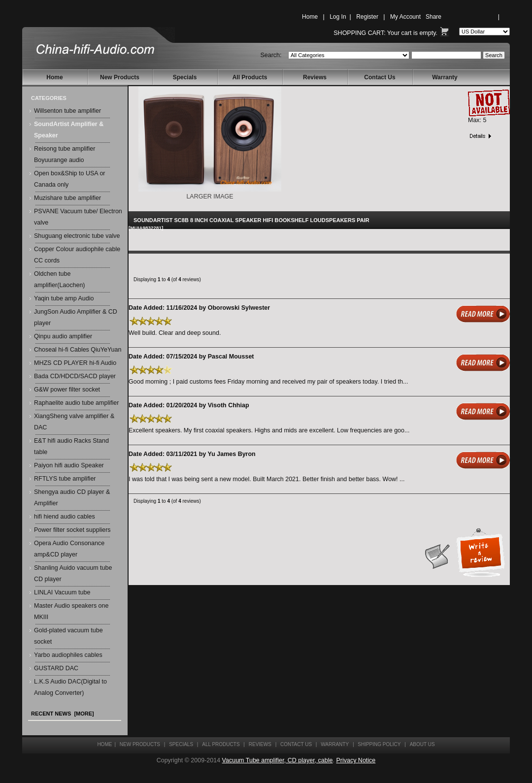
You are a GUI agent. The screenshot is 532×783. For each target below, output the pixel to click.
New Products (120, 77)
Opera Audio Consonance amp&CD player (69, 549)
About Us (422, 744)
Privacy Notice (356, 760)
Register (367, 17)
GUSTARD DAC (56, 668)
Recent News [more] (63, 714)
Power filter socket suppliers (72, 530)
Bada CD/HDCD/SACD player (75, 376)
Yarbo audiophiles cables (68, 655)
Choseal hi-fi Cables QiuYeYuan (78, 350)
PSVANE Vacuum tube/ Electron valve (78, 217)
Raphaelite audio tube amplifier (76, 403)
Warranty (445, 77)
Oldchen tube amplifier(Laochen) (60, 279)
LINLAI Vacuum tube (62, 592)
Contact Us (380, 77)
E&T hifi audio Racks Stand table (71, 446)
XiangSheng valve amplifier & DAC (74, 422)
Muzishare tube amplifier (67, 198)
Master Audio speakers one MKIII (71, 611)
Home (310, 17)
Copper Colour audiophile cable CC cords (77, 255)
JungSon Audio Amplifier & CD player (76, 317)
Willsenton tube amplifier (67, 111)
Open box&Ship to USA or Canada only (70, 179)
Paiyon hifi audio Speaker (69, 465)
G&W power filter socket (67, 390)
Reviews (315, 77)
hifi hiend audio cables (65, 517)
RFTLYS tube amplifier (65, 479)
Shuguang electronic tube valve (77, 236)
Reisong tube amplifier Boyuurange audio (65, 154)
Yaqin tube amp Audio (64, 298)
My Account (405, 17)
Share (433, 17)
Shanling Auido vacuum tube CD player (73, 573)
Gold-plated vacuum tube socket (68, 636)
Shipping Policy (379, 744)
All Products (250, 77)
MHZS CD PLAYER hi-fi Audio (75, 363)
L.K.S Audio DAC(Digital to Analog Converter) (70, 687)
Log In (338, 17)
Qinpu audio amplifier (63, 336)
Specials (185, 77)
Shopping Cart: (359, 33)
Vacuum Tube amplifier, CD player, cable (278, 760)
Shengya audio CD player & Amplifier (72, 498)
